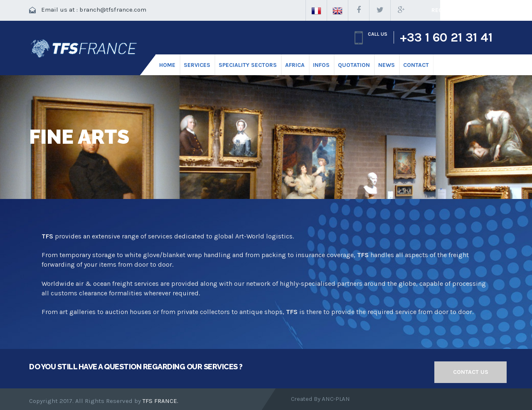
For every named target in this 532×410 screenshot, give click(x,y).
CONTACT (416, 65)
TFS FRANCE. (160, 401)
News (387, 65)
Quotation (354, 65)
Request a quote (457, 10)
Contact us (471, 372)
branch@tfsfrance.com (113, 10)
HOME (167, 65)
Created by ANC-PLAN (320, 399)
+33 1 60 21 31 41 (446, 37)
